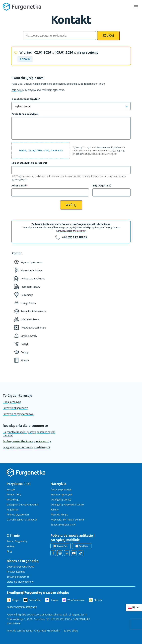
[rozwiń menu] (136, 7)
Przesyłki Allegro (59, 515)
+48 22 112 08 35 (74, 237)
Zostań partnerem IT (18, 577)
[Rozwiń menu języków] (134, 608)
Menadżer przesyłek (61, 495)
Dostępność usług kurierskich (22, 505)
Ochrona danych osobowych (22, 520)
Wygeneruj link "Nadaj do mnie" (68, 520)
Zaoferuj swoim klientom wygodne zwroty (27, 441)
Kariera (10, 546)
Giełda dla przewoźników (20, 582)
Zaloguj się (17, 90)
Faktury (55, 510)
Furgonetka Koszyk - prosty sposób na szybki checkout (29, 434)
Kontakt (11, 490)
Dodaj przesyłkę (12, 402)
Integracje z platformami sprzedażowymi (26, 447)
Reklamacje (13, 500)
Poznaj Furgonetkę (17, 541)
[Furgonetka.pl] (22, 7)
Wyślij (71, 205)
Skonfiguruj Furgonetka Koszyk (67, 505)
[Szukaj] (59, 36)
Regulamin (12, 510)
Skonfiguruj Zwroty (61, 500)
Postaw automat (16, 572)
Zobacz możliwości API (63, 525)
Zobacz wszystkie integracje (22, 607)
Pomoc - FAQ (14, 495)
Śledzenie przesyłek (61, 490)
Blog (9, 551)
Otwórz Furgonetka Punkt (21, 567)
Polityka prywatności (18, 515)
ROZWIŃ (25, 59)
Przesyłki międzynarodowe (18, 414)
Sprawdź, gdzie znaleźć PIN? (71, 231)
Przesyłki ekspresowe (15, 408)
